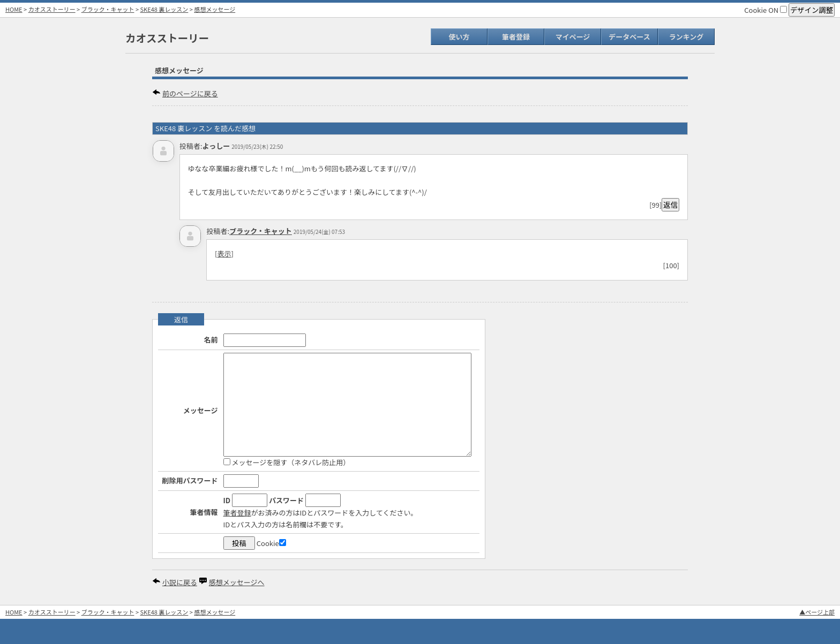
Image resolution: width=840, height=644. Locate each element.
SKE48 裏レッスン (164, 9)
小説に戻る (180, 582)
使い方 (459, 37)
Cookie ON (766, 10)
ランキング (687, 37)
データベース (629, 37)
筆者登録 (516, 37)
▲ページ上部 (817, 612)
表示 (224, 253)
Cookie (271, 543)
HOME (14, 9)
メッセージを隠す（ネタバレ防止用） (287, 462)
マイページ (573, 37)
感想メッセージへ (237, 582)
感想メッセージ (215, 9)
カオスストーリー (52, 9)
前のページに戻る (190, 93)
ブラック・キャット (108, 9)
